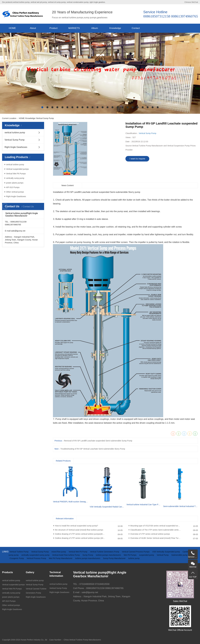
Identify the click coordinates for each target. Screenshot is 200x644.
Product (54, 28)
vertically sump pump (15, 178)
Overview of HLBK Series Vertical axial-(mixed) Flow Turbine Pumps (160, 538)
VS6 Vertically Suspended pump (166, 552)
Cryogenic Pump (17, 558)
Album (95, 28)
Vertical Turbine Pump (19, 552)
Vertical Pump (163, 555)
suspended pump (147, 555)
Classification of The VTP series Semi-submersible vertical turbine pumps (162, 530)
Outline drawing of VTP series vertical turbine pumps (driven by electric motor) (88, 538)
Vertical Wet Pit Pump (78, 552)
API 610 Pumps (13, 187)
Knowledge (115, 28)
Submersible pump (179, 555)
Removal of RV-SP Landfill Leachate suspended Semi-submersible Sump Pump (98, 441)
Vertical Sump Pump (45, 118)
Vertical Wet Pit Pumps (16, 174)
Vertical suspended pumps (17, 169)
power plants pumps (15, 183)
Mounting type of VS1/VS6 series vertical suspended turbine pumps (159, 526)
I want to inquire (137, 159)
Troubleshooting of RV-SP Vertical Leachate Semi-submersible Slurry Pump (93, 449)
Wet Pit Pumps (130, 555)
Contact (136, 28)
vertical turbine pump (15, 133)
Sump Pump (88, 555)
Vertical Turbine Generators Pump (105, 552)
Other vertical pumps (15, 192)
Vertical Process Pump (37, 558)
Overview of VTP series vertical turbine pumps (150, 534)
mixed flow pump (59, 552)
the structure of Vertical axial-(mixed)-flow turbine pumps (79, 530)
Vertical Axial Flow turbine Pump (66, 555)
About (33, 28)
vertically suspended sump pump (36, 555)
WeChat (195, 2)
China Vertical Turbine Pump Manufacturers (82, 640)
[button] (42, 107)
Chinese (188, 2)
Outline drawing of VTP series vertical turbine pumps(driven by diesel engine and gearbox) (89, 534)
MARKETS (74, 28)
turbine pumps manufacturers (109, 555)
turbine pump (134, 558)
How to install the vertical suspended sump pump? (76, 526)
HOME (12, 28)
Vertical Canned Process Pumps (136, 552)
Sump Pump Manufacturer (114, 558)
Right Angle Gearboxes (16, 147)
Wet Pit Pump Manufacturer (61, 558)
